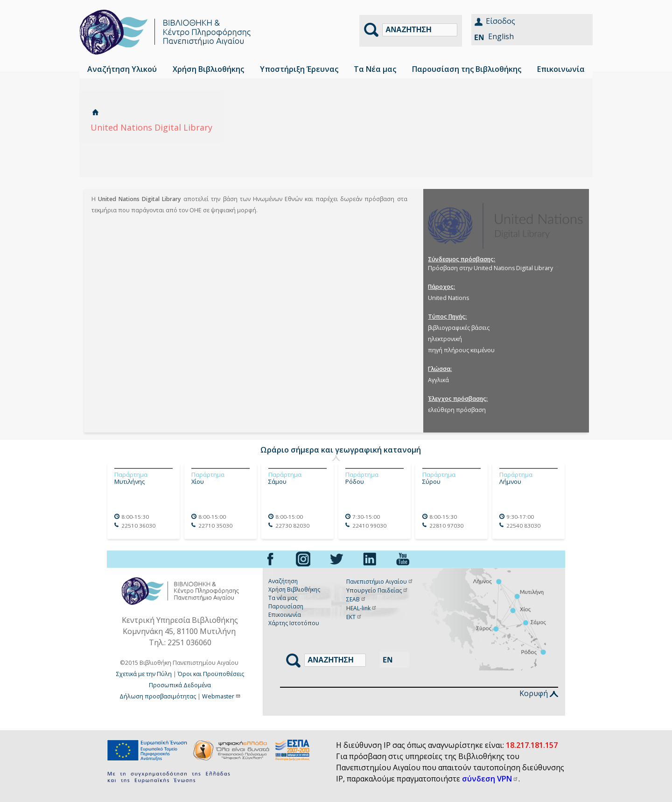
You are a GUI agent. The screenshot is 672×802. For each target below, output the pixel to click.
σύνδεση (490, 779)
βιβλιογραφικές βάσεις (459, 328)
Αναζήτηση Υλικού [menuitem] (122, 69)
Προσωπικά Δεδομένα (180, 685)
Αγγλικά (438, 380)
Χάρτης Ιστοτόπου (294, 623)
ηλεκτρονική (445, 339)
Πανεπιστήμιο (380, 582)
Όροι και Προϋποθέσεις (211, 674)
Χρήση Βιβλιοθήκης (294, 589)
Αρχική (95, 112)
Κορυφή (539, 693)
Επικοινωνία (285, 615)
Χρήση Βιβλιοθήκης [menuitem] (208, 69)
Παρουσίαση (286, 606)
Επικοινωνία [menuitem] (561, 69)
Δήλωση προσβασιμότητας (158, 696)
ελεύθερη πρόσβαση (457, 410)
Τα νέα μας (283, 598)
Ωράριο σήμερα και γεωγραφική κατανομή (341, 450)
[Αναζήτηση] (420, 30)
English (501, 36)
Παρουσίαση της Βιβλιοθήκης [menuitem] (467, 69)
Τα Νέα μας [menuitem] (375, 69)
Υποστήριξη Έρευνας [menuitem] (299, 69)
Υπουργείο (377, 590)
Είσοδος (500, 21)
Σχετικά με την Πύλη (144, 674)
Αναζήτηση (283, 581)
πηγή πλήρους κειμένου (461, 350)
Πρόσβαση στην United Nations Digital (494, 268)
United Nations (448, 298)
